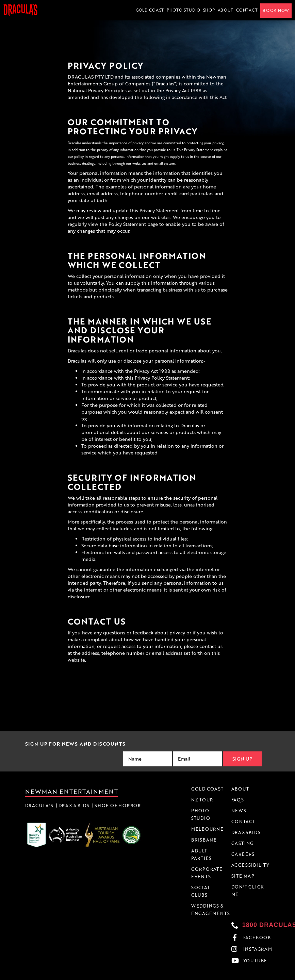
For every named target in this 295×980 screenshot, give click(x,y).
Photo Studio (184, 10)
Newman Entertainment (72, 792)
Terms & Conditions (191, 975)
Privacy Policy (228, 975)
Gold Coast (150, 10)
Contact (247, 10)
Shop (209, 10)
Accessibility (259, 975)
